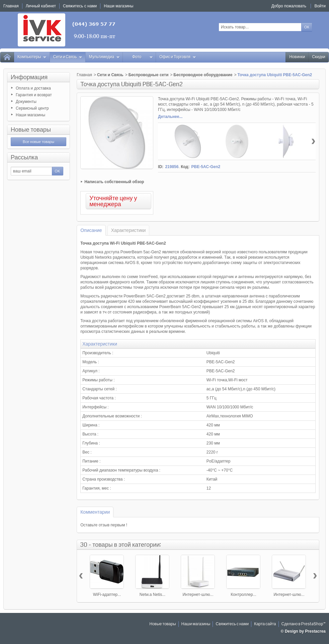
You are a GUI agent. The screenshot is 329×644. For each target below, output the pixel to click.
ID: (161, 167)
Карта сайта (265, 624)
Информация (29, 77)
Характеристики (129, 230)
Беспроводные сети (149, 75)
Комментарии (95, 512)
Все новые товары (38, 142)
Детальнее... (170, 117)
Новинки (297, 57)
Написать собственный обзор (114, 182)
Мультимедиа (104, 57)
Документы (26, 102)
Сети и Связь (68, 57)
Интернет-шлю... (198, 595)
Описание (91, 230)
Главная (84, 75)
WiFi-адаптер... (107, 595)
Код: (185, 167)
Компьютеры (32, 57)
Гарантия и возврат (34, 95)
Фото (143, 57)
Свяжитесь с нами (232, 624)
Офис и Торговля (178, 57)
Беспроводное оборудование (203, 75)
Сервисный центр (32, 108)
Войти (320, 6)
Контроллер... (243, 595)
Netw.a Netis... (152, 595)
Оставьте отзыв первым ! (104, 525)
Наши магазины (30, 115)
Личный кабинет (41, 6)
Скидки (319, 57)
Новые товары (31, 130)
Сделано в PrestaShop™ (304, 624)
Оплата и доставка (33, 88)
